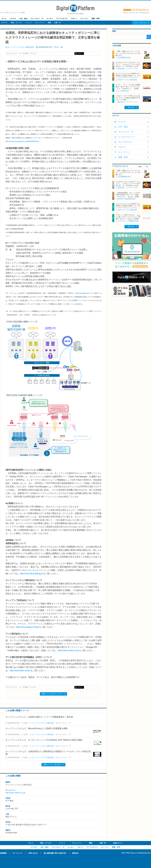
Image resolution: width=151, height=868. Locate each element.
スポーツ (74, 19)
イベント (29, 23)
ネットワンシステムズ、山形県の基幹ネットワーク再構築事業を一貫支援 (39, 717)
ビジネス (13, 19)
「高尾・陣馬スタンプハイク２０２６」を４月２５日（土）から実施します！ (128, 53)
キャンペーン (40, 23)
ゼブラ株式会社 (123, 91)
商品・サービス (16, 23)
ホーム (4, 19)
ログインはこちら (140, 23)
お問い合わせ (33, 853)
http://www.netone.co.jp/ (15, 793)
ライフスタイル (62, 19)
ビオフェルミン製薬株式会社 (128, 221)
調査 (49, 23)
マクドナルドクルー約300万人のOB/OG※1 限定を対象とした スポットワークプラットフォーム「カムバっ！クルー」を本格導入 (128, 76)
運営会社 (75, 853)
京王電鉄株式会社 (124, 58)
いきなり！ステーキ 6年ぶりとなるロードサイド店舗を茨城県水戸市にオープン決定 (128, 98)
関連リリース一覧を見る (52, 765)
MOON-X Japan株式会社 (127, 199)
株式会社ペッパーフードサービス (130, 69)
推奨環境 (3, 853)
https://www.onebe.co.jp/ (68, 650)
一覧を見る (130, 107)
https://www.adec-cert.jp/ (20, 670)
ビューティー (124, 152)
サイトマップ (17, 853)
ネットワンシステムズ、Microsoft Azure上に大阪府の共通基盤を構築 (36, 728)
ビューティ (84, 19)
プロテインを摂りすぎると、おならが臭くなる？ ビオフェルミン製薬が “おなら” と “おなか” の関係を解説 (128, 218)
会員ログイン (118, 843)
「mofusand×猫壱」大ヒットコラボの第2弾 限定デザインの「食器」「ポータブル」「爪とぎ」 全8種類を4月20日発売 (128, 196)
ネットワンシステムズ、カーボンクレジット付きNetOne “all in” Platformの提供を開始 (44, 740)
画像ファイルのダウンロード (52, 694)
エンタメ (50, 19)
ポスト (80, 54)
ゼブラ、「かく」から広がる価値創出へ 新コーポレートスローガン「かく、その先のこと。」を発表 (128, 87)
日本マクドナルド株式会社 (127, 80)
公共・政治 (23, 19)
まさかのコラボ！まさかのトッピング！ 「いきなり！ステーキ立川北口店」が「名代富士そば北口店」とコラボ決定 (128, 65)
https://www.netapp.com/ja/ (27, 627)
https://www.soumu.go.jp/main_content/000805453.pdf (22, 141)
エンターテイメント (127, 137)
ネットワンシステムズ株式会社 (21, 47)
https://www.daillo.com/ (82, 293)
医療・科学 (96, 19)
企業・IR (58, 23)
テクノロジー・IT (37, 19)
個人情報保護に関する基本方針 (55, 853)
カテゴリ (4, 23)
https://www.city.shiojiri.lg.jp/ (31, 574)
